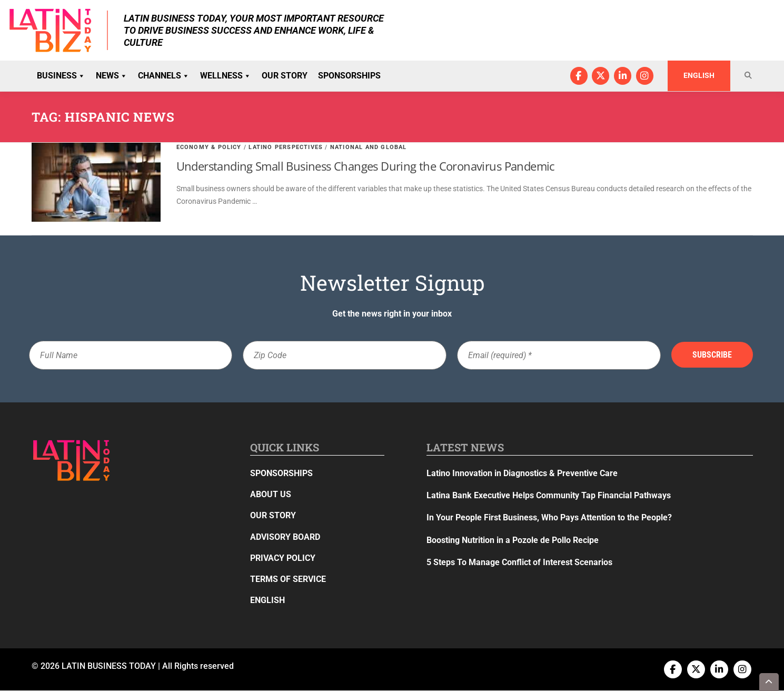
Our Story (285, 76)
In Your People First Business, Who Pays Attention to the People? (549, 518)
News (112, 76)
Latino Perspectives (286, 147)
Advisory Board (285, 537)
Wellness (226, 76)
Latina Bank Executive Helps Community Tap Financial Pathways (549, 496)
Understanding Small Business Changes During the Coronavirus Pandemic (366, 166)
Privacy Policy (283, 558)
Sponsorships (349, 76)
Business (61, 76)
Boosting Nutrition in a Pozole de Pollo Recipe (513, 540)
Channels (164, 76)
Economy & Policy (209, 147)
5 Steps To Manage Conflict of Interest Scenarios (519, 562)
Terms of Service (288, 580)
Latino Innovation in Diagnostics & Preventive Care (522, 474)
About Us (271, 495)
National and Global (369, 147)
